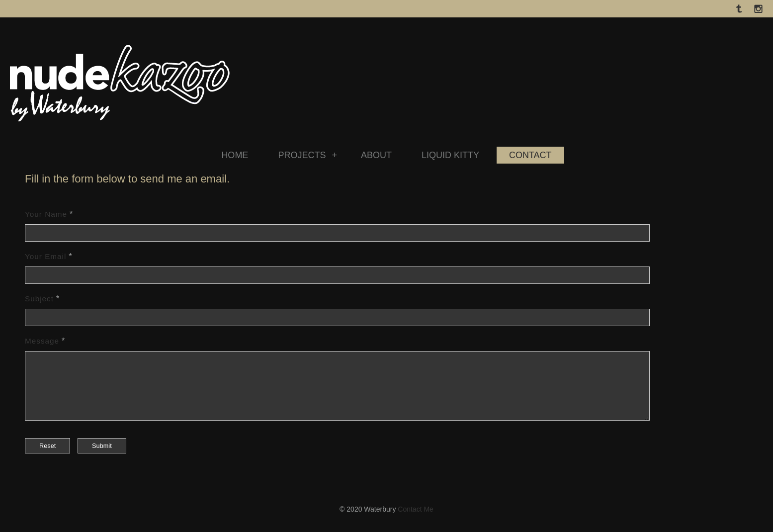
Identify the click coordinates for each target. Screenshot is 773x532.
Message (42, 341)
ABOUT (376, 155)
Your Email (45, 256)
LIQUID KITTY (450, 155)
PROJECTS (307, 155)
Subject (39, 299)
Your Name (46, 214)
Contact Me (416, 521)
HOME (235, 155)
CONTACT (530, 155)
